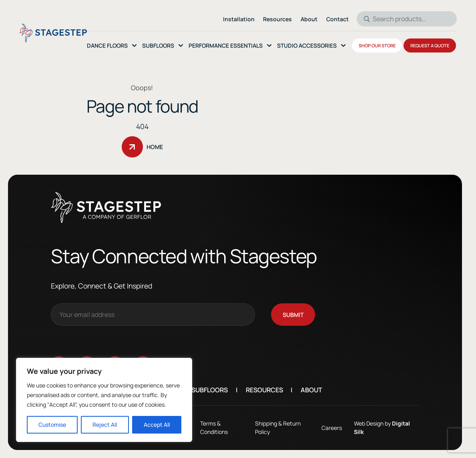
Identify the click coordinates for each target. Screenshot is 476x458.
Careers (328, 428)
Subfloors (215, 390)
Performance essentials (226, 45)
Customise (52, 425)
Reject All (105, 425)
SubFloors (158, 45)
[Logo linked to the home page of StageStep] (53, 33)
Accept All (157, 425)
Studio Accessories (307, 45)
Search (364, 19)
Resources (270, 390)
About (317, 390)
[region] (104, 400)
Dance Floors (107, 45)
